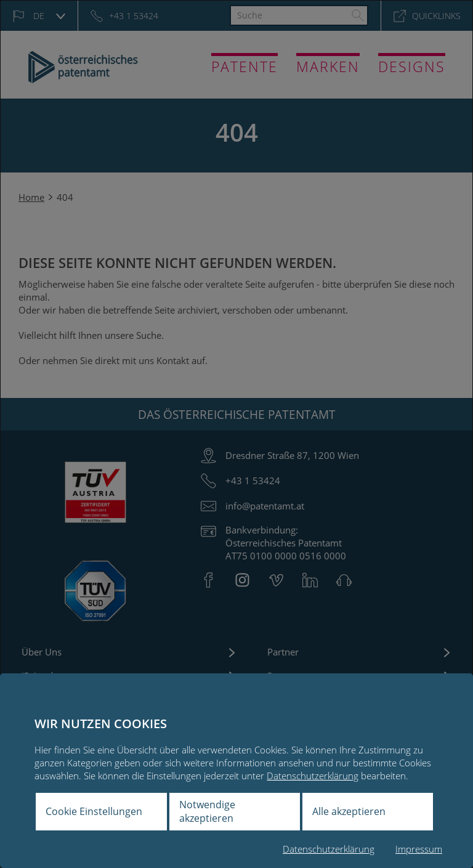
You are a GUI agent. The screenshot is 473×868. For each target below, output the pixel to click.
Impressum (419, 849)
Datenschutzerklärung (313, 776)
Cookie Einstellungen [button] (94, 811)
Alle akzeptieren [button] (349, 811)
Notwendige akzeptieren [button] (207, 811)
